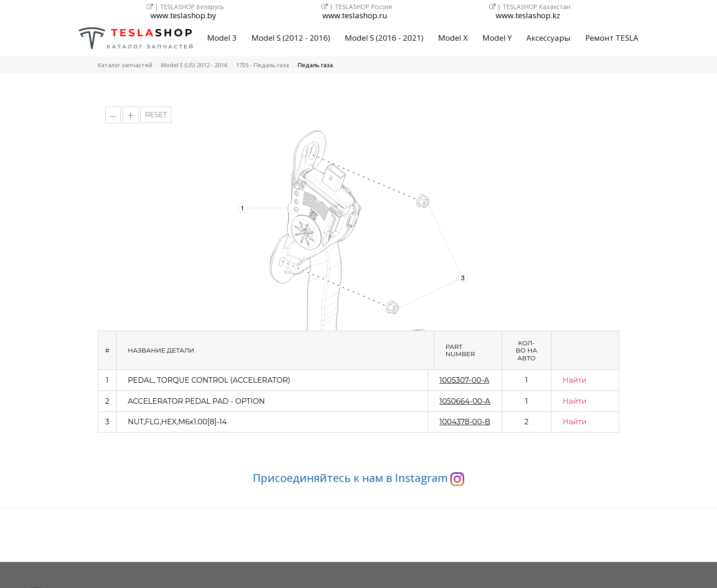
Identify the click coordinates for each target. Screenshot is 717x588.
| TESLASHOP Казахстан (530, 7)
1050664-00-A (465, 401)
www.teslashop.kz (528, 16)
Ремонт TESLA (612, 38)
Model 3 (222, 38)
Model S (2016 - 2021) (384, 38)
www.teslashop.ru (355, 16)
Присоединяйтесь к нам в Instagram (358, 478)
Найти (575, 380)
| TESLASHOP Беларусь (185, 7)
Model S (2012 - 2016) (291, 38)
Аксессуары (548, 38)
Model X (453, 38)
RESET (156, 115)
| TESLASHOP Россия (357, 7)
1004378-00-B (465, 422)
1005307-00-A (464, 380)
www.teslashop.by (183, 16)
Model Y (497, 38)
